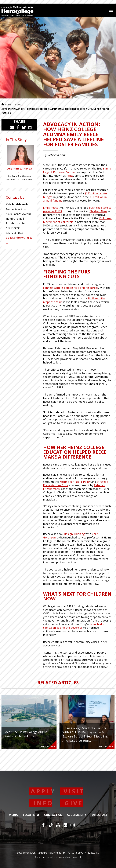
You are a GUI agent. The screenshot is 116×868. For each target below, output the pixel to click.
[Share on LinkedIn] (30, 127)
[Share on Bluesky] (24, 127)
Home (6, 105)
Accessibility (77, 815)
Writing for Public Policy (75, 482)
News (18, 105)
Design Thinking (74, 534)
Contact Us (53, 815)
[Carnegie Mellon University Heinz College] (17, 11)
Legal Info (31, 815)
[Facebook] (43, 825)
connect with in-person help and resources (71, 288)
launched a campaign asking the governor (74, 626)
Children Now (98, 211)
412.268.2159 (92, 853)
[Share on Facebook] (18, 127)
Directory (99, 815)
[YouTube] (58, 825)
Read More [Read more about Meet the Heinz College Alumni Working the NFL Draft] (48, 747)
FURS (70, 176)
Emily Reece (51, 208)
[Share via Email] (12, 127)
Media (13, 815)
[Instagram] (73, 825)
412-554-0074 (14, 233)
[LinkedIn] (65, 825)
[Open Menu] (111, 10)
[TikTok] (51, 825)
